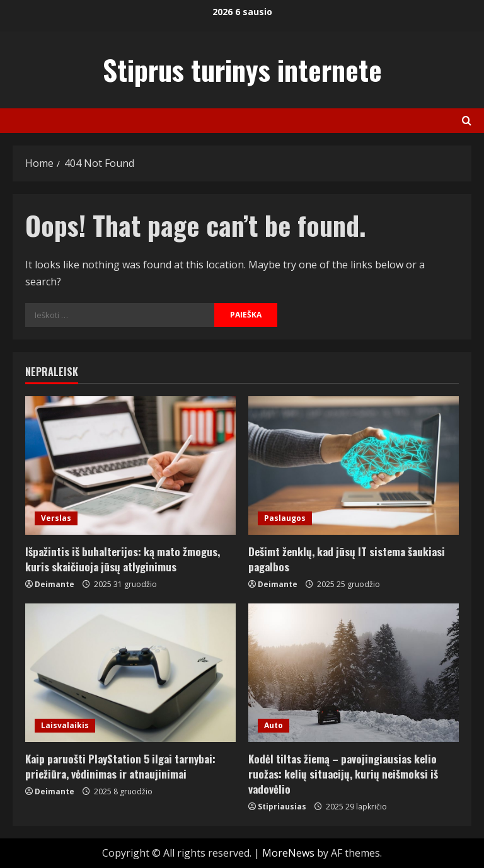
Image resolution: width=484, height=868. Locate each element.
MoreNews (288, 853)
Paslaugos (285, 518)
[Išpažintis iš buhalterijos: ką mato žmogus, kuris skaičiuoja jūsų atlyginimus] (130, 465)
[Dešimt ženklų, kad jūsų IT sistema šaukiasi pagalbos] (354, 465)
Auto (274, 725)
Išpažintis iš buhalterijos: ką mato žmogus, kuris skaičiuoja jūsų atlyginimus (123, 559)
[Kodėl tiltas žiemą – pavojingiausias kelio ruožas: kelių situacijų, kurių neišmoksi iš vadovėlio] (354, 673)
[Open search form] (467, 121)
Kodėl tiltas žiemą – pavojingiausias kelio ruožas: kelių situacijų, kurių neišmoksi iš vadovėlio (343, 774)
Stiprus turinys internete (242, 70)
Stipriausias (282, 807)
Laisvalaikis (65, 725)
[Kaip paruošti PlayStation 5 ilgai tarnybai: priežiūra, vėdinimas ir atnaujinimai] (130, 673)
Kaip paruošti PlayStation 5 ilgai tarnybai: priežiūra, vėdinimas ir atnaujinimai (120, 766)
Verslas (56, 518)
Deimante (55, 584)
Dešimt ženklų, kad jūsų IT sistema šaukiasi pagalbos (347, 559)
